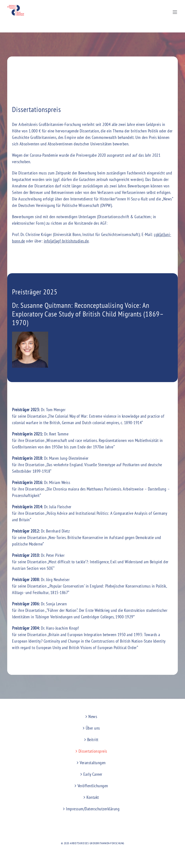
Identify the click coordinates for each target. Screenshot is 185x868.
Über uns (93, 728)
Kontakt (93, 797)
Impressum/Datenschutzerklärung (93, 809)
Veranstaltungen (93, 763)
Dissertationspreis (93, 751)
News (93, 716)
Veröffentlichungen (93, 786)
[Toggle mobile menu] (175, 12)
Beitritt (93, 740)
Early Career (93, 774)
